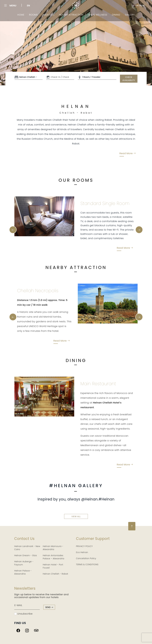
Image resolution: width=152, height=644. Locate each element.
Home (21, 15)
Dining (116, 15)
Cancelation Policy (86, 558)
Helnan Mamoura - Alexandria (53, 548)
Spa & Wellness (98, 15)
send (49, 607)
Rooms (33, 15)
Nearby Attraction (71, 15)
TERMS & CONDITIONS (87, 564)
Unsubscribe (23, 614)
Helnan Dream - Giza (26, 555)
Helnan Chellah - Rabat (55, 574)
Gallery (130, 15)
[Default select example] (29, 77)
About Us (48, 15)
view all (76, 520)
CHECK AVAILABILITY (129, 79)
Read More (128, 157)
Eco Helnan (82, 552)
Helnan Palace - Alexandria (23, 572)
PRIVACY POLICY (84, 546)
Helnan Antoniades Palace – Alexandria (54, 557)
